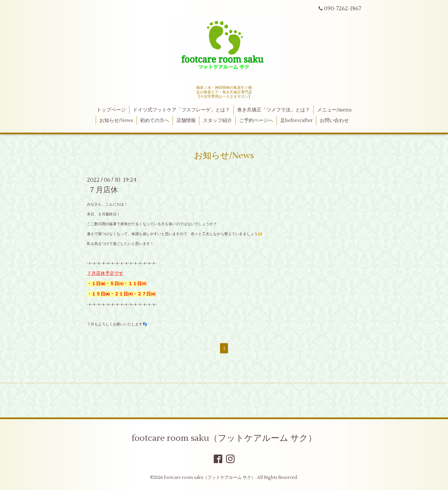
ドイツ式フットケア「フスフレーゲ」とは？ (181, 110)
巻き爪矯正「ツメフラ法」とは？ (274, 110)
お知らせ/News (116, 121)
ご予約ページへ (256, 121)
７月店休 (103, 190)
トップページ (111, 110)
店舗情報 (186, 121)
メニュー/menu (334, 110)
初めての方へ (155, 121)
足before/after (297, 121)
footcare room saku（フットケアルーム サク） (224, 438)
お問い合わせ (334, 121)
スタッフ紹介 (217, 121)
